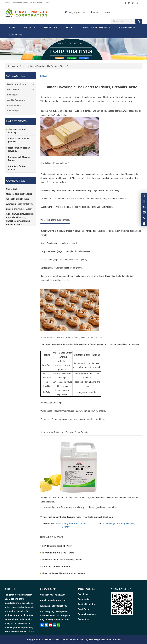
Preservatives (14, 105)
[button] (56, 27)
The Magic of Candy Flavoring (121, 524)
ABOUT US (29, 27)
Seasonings (13, 111)
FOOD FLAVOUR (127, 27)
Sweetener (12, 95)
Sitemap (117, 640)
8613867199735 (25, 204)
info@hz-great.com (77, 12)
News (70, 27)
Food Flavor (13, 90)
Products (50, 27)
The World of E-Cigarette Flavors (58, 553)
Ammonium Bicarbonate (96, 27)
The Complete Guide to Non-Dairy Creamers (64, 573)
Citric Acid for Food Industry (56, 567)
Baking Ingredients (17, 84)
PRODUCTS (87, 589)
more (31, 632)
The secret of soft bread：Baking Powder (62, 560)
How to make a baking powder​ (57, 546)
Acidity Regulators (16, 100)
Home (12, 27)
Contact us (16, 35)
